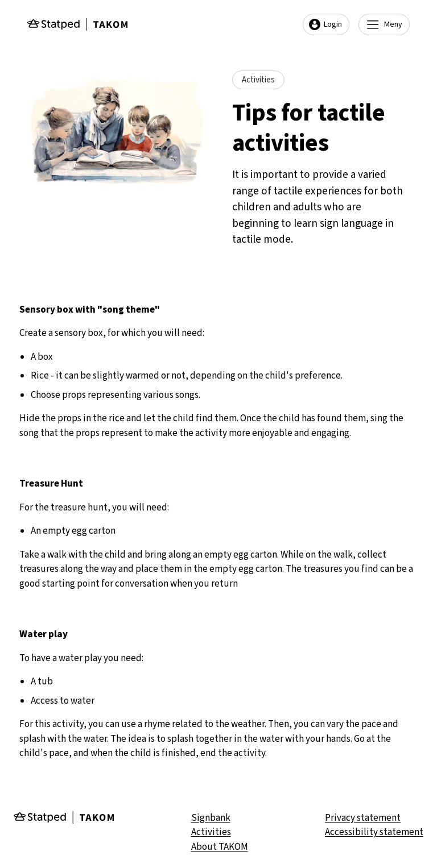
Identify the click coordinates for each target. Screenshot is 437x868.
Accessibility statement (374, 832)
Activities (211, 832)
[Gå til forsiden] (77, 24)
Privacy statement (363, 818)
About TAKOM (220, 847)
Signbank (211, 818)
